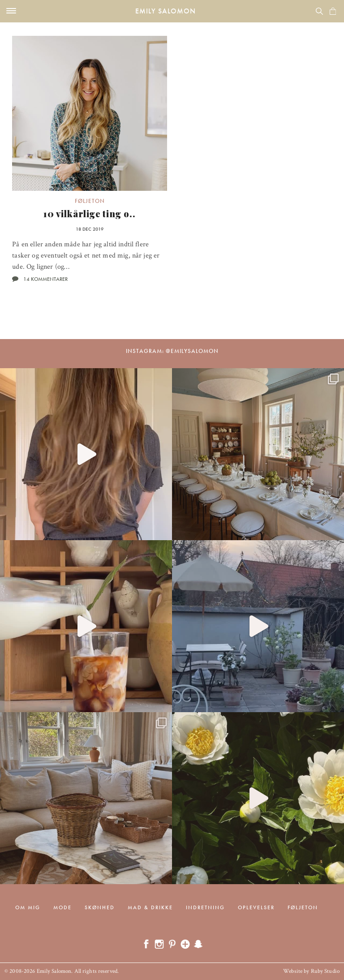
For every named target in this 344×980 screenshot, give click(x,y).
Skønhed (100, 907)
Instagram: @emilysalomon (172, 351)
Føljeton (90, 201)
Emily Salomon (166, 11)
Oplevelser (256, 907)
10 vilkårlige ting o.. (90, 213)
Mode (62, 907)
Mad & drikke (150, 907)
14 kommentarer (45, 279)
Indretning (205, 907)
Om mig (28, 907)
